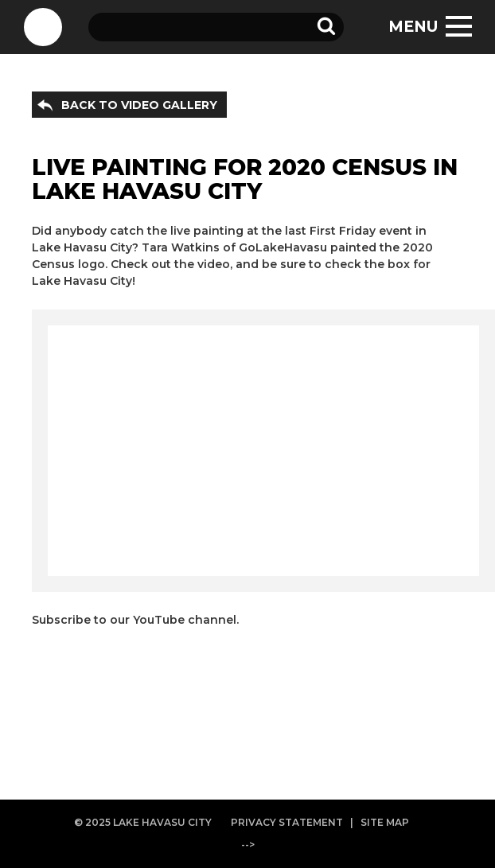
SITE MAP (385, 822)
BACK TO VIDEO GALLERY (139, 105)
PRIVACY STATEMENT (287, 822)
